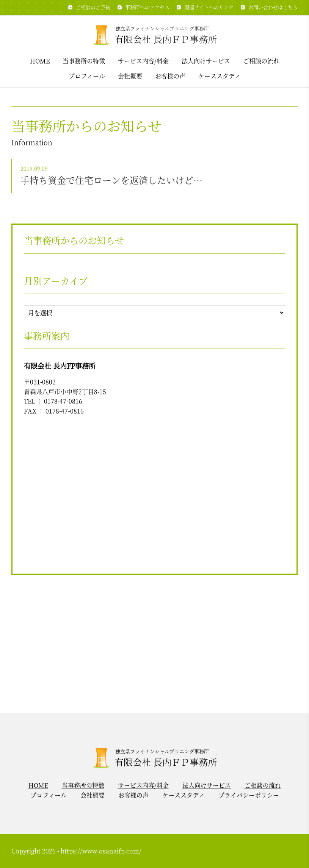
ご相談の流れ (261, 61)
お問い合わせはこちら (273, 7)
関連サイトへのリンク (209, 7)
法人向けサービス (206, 61)
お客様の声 (170, 76)
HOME (40, 61)
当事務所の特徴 (84, 61)
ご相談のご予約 (93, 7)
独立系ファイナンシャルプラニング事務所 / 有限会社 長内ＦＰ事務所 (154, 34)
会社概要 (130, 76)
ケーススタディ (220, 76)
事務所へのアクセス (147, 7)
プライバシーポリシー (249, 795)
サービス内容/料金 (143, 61)
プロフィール (87, 76)
